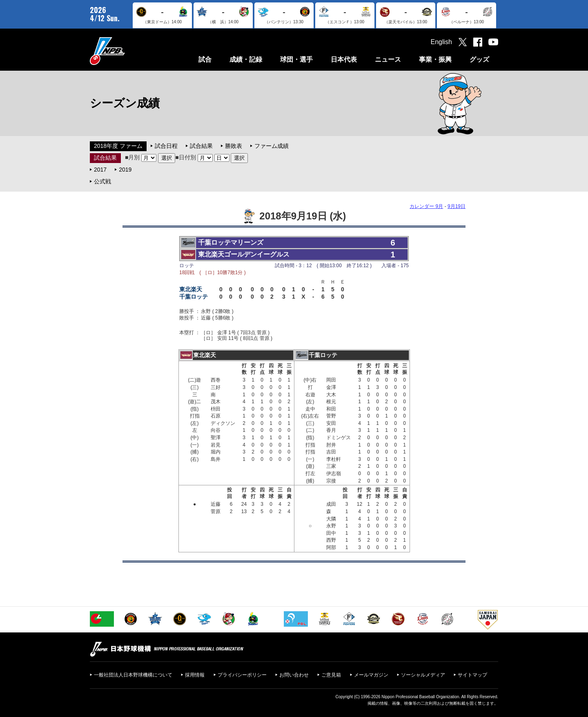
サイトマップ (472, 675)
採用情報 (195, 675)
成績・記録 (246, 59)
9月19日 (457, 206)
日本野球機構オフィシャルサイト (128, 51)
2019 (125, 170)
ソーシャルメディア (423, 675)
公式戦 (102, 181)
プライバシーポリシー (242, 675)
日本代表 (344, 59)
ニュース (388, 59)
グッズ (479, 59)
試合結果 (201, 146)
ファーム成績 (272, 146)
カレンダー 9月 (426, 206)
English (441, 42)
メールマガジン (371, 675)
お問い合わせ (294, 675)
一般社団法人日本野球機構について (133, 675)
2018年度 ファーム (118, 146)
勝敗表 (234, 146)
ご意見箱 (331, 675)
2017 (100, 170)
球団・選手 (296, 59)
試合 (205, 59)
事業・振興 (435, 59)
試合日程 (166, 146)
